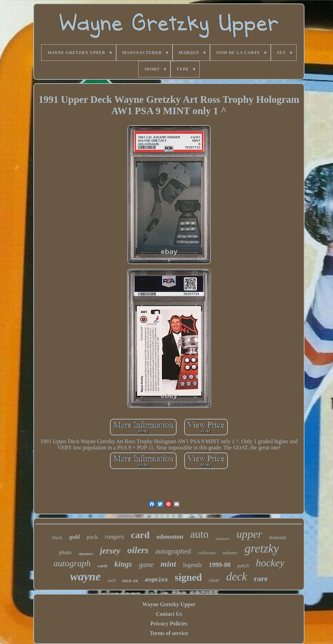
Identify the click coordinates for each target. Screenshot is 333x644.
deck (236, 577)
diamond (277, 538)
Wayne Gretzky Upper (169, 604)
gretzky (262, 549)
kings (123, 564)
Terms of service (169, 633)
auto (199, 534)
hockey (270, 563)
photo (65, 552)
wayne (85, 576)
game (146, 565)
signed (188, 577)
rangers (114, 537)
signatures (223, 539)
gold (75, 537)
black (57, 538)
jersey (110, 551)
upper (249, 534)
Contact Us (169, 614)
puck (92, 537)
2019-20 (130, 581)
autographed (173, 551)
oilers (138, 550)
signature (86, 554)
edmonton (170, 537)
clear (214, 580)
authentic (230, 553)
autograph (72, 563)
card (140, 535)
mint (168, 564)
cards (103, 566)
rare (261, 578)
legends (193, 565)
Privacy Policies (169, 624)
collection (207, 553)
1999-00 (220, 565)
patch (243, 566)
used (111, 580)
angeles (156, 580)
